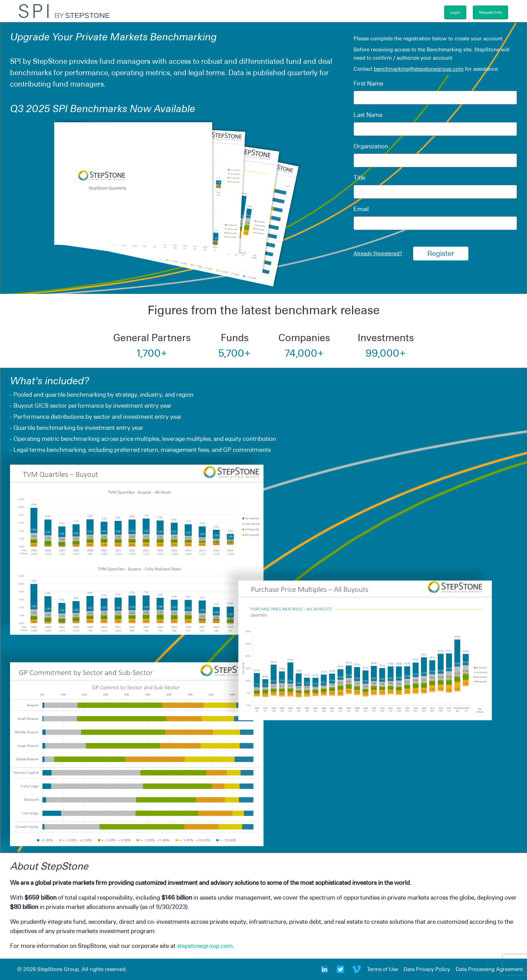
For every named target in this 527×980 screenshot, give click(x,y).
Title (359, 177)
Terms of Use (382, 969)
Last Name (368, 115)
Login (455, 12)
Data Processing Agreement (489, 969)
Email (361, 209)
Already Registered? (378, 253)
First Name (368, 83)
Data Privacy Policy (427, 969)
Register (441, 253)
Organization (371, 146)
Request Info (490, 12)
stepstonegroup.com (205, 946)
